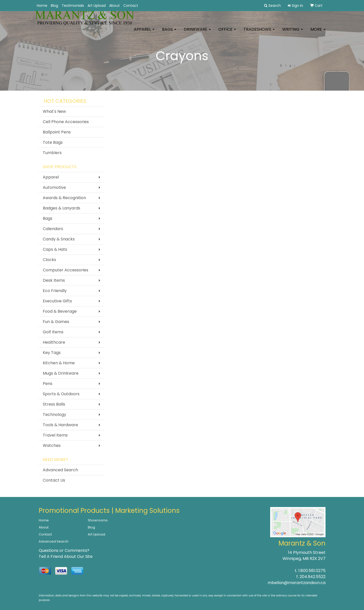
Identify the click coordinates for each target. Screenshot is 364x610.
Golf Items (53, 332)
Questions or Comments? (64, 550)
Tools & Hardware (60, 425)
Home (42, 6)
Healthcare (54, 342)
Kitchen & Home (59, 363)
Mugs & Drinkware (61, 373)
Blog (54, 6)
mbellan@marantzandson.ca (297, 583)
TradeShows (259, 33)
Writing (293, 33)
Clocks (49, 260)
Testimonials (73, 6)
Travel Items (55, 435)
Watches (52, 445)
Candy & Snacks (59, 239)
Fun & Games (56, 322)
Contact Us (54, 480)
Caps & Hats (55, 249)
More (318, 33)
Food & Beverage (60, 311)
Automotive (54, 187)
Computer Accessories (66, 270)
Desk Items (54, 280)
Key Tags (52, 353)
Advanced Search (60, 470)
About (114, 6)
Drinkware (197, 33)
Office (227, 33)
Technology (54, 415)
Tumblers (52, 153)
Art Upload (97, 6)
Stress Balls (54, 404)
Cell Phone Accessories (66, 122)
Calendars (53, 229)
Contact (131, 6)
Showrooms (98, 520)
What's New (54, 111)
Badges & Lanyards (62, 208)
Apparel (144, 33)
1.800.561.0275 (312, 571)
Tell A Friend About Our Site (66, 557)
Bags (169, 33)
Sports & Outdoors (61, 394)
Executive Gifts (57, 301)
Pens (48, 384)
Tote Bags (53, 142)
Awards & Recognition (64, 198)
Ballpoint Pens (57, 132)
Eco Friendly (55, 291)
